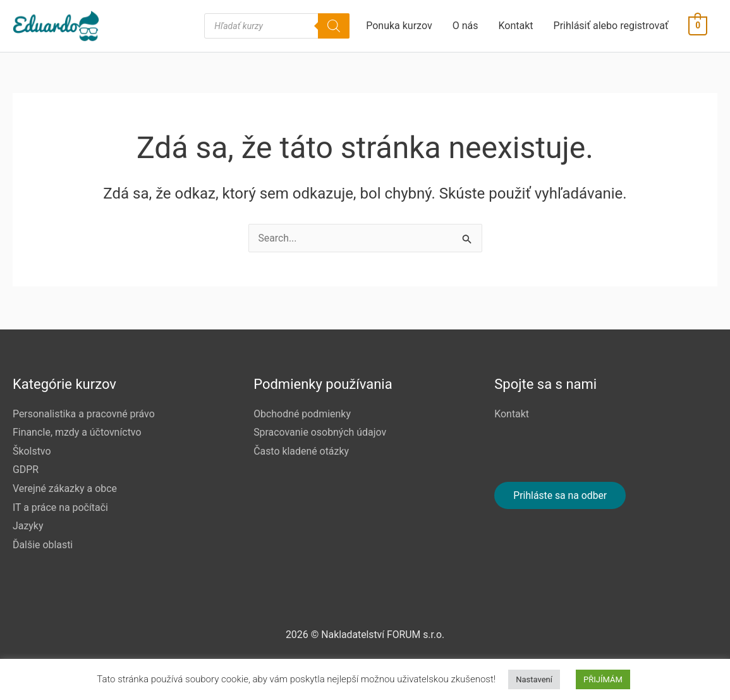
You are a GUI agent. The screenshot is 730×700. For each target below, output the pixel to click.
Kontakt (516, 27)
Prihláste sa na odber (561, 495)
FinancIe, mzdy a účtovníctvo (77, 432)
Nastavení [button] (534, 679)
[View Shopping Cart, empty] (698, 27)
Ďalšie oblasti (43, 545)
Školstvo (32, 451)
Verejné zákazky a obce (65, 488)
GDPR (26, 470)
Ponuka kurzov (399, 27)
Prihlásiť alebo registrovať (611, 27)
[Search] (334, 27)
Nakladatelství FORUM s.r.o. (383, 635)
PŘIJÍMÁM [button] (603, 679)
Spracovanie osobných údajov (320, 432)
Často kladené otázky (301, 451)
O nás (465, 27)
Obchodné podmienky (302, 413)
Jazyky (28, 526)
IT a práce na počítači (61, 507)
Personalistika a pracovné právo (84, 413)
